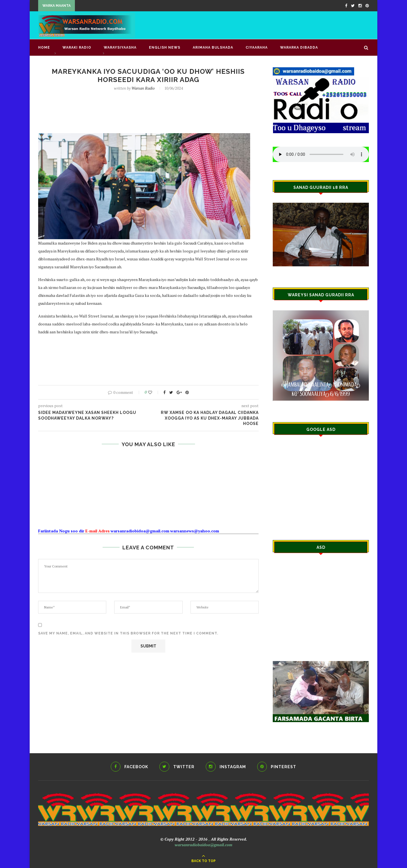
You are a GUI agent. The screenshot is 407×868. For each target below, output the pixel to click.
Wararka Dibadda (299, 47)
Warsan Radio (143, 88)
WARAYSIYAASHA (120, 47)
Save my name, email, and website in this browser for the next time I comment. (128, 633)
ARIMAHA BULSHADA (213, 47)
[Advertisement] (266, 25)
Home (44, 47)
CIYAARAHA (257, 47)
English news (165, 47)
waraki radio (77, 47)
